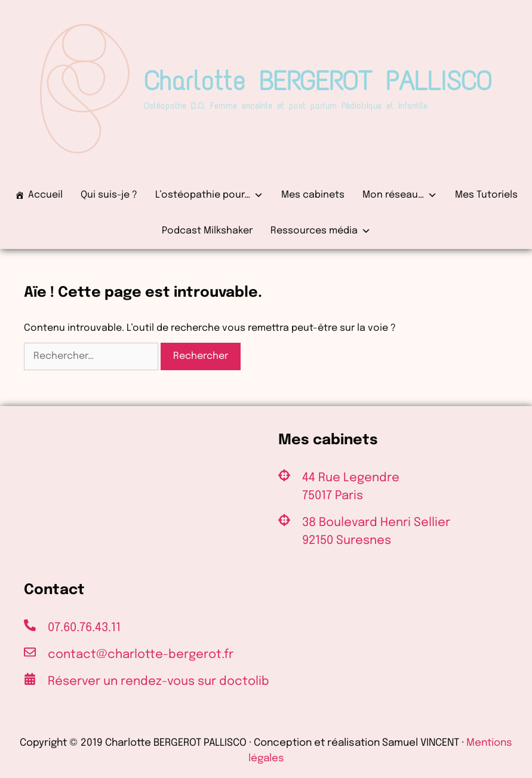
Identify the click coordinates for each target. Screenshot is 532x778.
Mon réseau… (400, 195)
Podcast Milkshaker (207, 231)
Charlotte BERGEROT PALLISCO (318, 81)
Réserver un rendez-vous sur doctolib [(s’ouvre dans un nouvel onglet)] (159, 682)
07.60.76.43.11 (84, 628)
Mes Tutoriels (486, 195)
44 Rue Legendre (351, 478)
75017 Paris (333, 496)
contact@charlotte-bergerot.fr (141, 655)
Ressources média (321, 231)
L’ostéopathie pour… (209, 195)
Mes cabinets (313, 195)
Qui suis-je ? (109, 195)
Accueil (45, 195)
